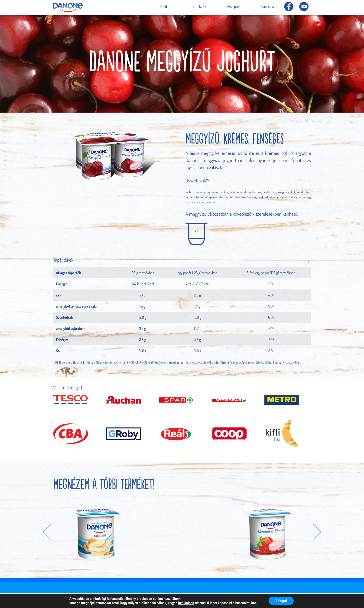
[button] (51, 532)
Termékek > (198, 7)
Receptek (234, 7)
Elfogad (281, 601)
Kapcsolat (268, 7)
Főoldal (164, 7)
